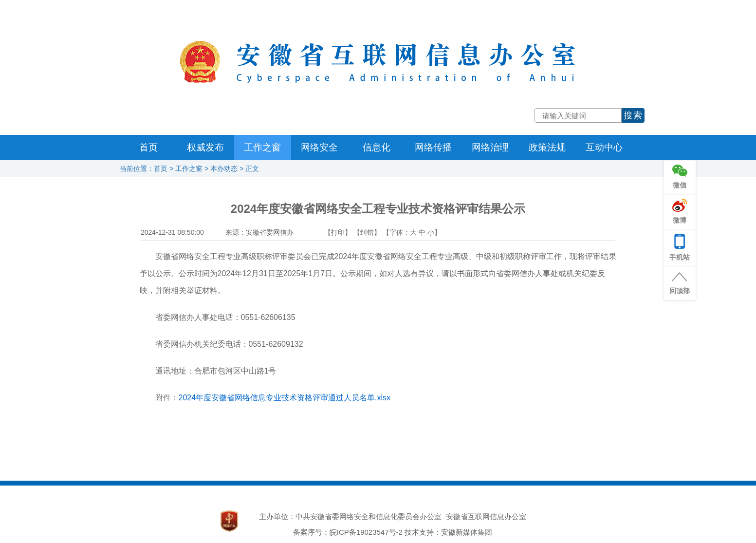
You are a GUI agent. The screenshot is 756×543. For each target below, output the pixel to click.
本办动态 (224, 169)
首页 (148, 147)
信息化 (377, 147)
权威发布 (205, 147)
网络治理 (490, 147)
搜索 (633, 115)
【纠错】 (367, 232)
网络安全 (319, 147)
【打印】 (338, 232)
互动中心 (604, 147)
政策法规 (547, 147)
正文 (252, 169)
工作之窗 (262, 147)
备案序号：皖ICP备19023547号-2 (348, 532)
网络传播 (433, 147)
